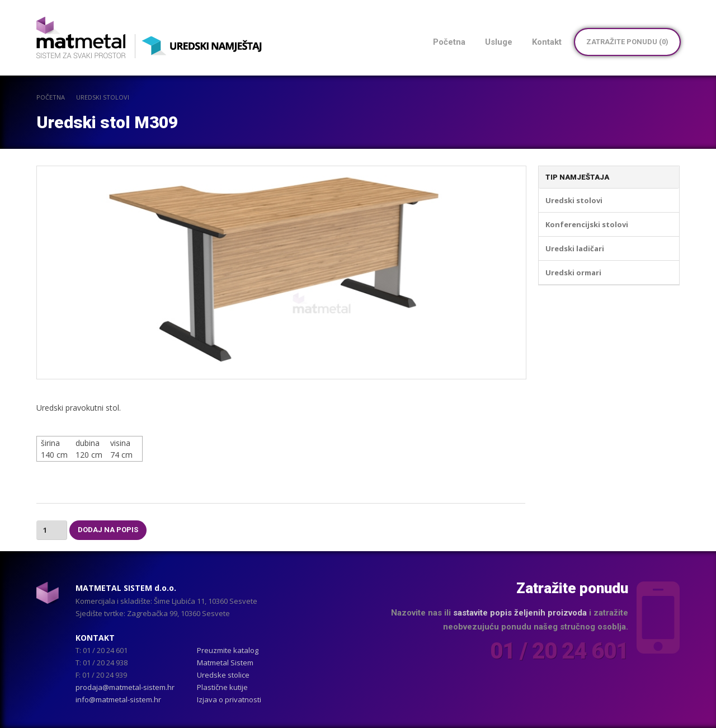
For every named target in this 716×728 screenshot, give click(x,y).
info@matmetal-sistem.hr (118, 699)
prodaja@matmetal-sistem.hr (125, 687)
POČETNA (51, 97)
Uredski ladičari (575, 248)
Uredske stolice (223, 675)
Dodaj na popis (108, 530)
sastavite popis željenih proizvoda (520, 613)
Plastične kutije (222, 687)
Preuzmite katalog (228, 650)
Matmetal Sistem (225, 663)
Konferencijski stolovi (587, 224)
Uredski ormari (573, 273)
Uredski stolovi (103, 97)
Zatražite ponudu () (627, 42)
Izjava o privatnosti (229, 699)
